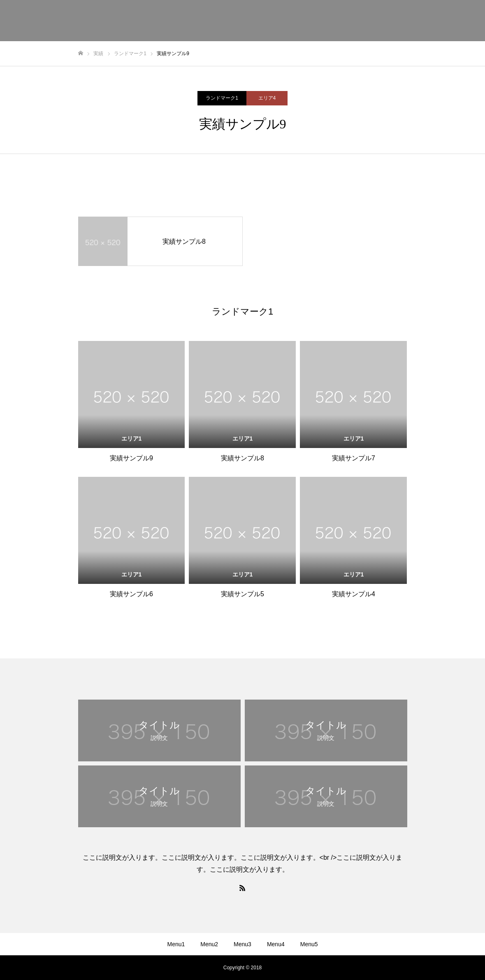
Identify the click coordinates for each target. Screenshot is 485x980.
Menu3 (242, 944)
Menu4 (276, 944)
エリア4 (267, 98)
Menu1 (176, 944)
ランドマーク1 (222, 98)
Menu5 (309, 944)
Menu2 (209, 944)
